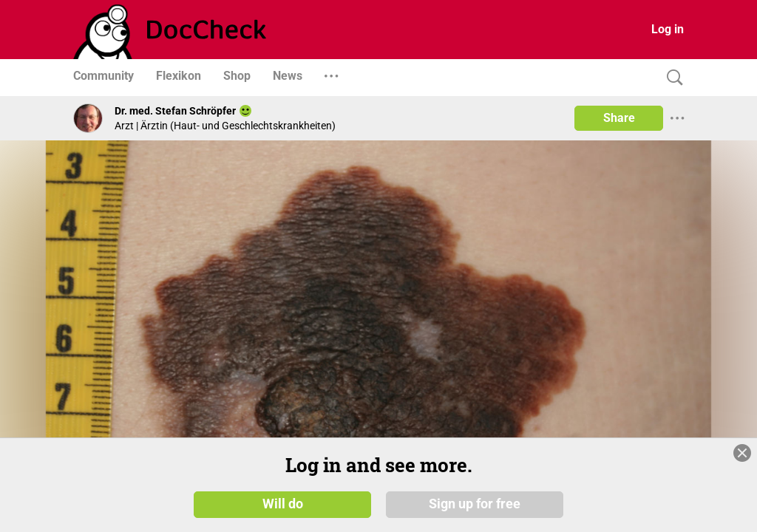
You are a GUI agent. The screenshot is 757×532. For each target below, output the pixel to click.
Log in (668, 29)
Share (619, 118)
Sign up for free (475, 504)
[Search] (671, 78)
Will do (283, 504)
